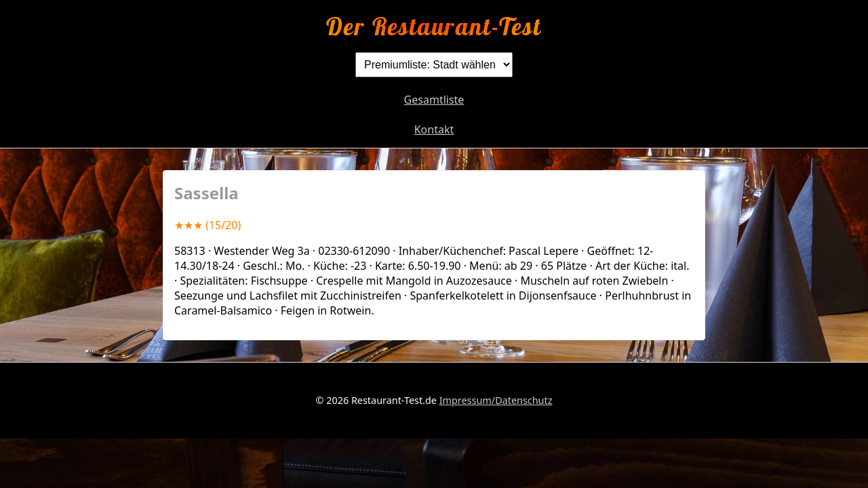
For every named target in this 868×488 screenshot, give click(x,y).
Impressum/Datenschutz (496, 400)
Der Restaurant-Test (434, 26)
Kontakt (434, 129)
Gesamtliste (434, 100)
